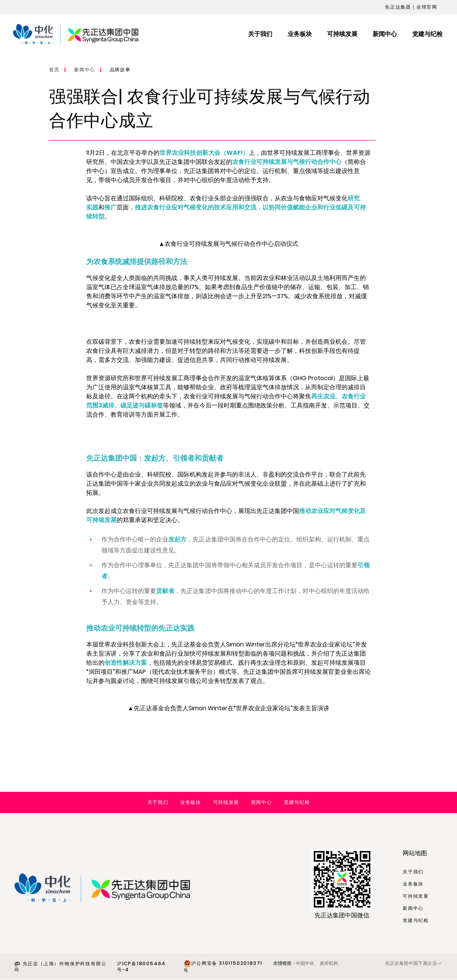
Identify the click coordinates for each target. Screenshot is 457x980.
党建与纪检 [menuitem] (427, 34)
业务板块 (190, 802)
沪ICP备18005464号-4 (141, 967)
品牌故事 (120, 70)
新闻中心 (85, 70)
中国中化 (305, 963)
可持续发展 (226, 802)
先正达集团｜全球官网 (411, 7)
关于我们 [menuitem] (260, 34)
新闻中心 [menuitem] (385, 34)
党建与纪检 (297, 802)
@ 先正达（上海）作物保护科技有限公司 (60, 967)
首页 (54, 70)
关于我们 (158, 802)
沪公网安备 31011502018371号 (223, 967)
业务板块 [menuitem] (300, 34)
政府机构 (329, 963)
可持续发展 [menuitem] (342, 34)
